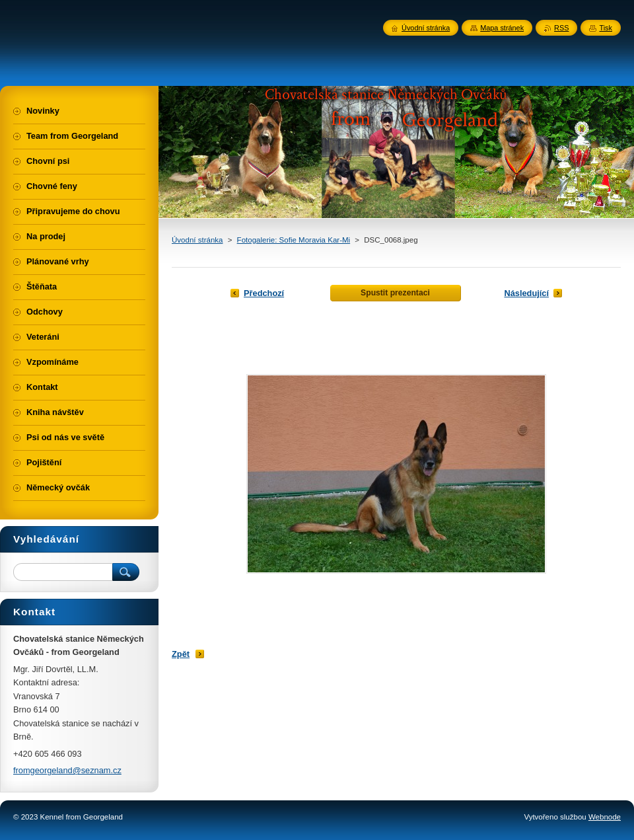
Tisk (606, 28)
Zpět (181, 654)
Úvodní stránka (197, 240)
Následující (526, 293)
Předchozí (264, 293)
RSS (561, 28)
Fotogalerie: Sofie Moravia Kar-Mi (294, 240)
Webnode (605, 817)
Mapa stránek (502, 28)
